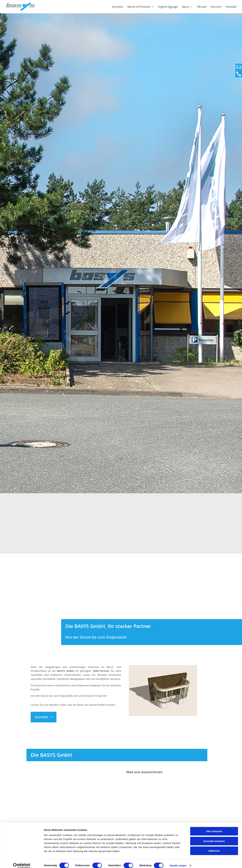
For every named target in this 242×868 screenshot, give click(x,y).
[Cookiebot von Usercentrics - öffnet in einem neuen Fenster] (22, 861)
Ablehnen (214, 847)
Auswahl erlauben (214, 837)
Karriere (216, 7)
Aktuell (202, 7)
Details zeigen (178, 861)
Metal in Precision (139, 7)
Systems (118, 7)
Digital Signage (168, 7)
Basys (186, 7)
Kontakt (231, 7)
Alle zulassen (214, 827)
